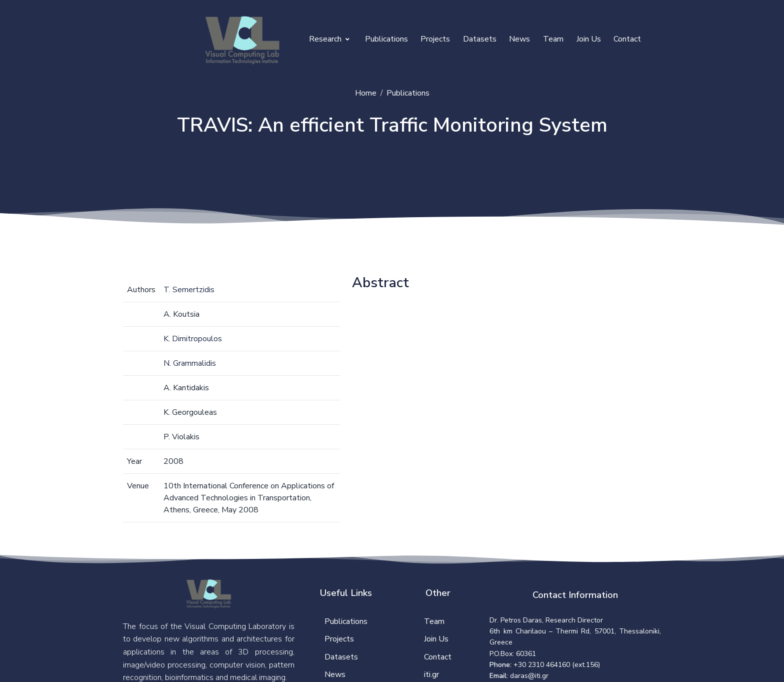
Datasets (480, 39)
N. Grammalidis (190, 363)
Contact (627, 39)
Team (553, 39)
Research (329, 39)
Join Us (589, 39)
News (519, 39)
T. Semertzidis (189, 290)
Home (366, 93)
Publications (386, 39)
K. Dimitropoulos (193, 339)
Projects (435, 39)
